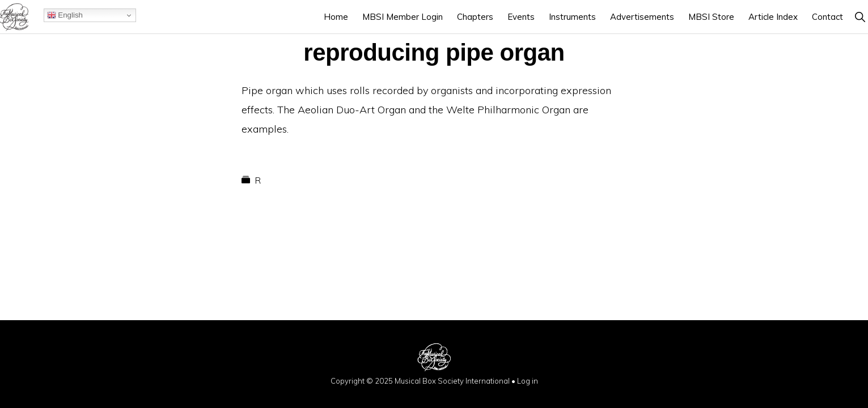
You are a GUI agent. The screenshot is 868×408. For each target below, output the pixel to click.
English (65, 15)
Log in (528, 381)
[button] (860, 17)
